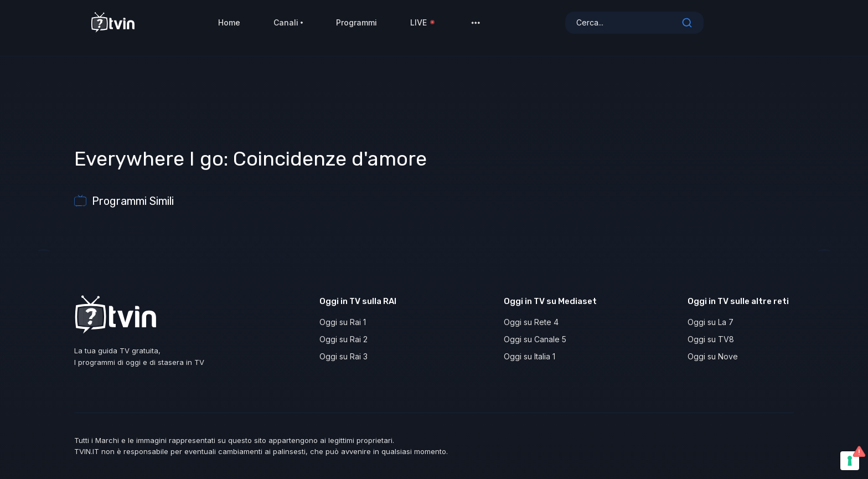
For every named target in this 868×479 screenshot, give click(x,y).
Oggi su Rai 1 (343, 322)
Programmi (356, 27)
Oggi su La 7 (711, 322)
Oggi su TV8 (711, 339)
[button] (476, 28)
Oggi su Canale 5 (535, 339)
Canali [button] (288, 27)
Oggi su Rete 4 (531, 322)
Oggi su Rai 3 (343, 356)
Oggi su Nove (713, 356)
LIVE (423, 27)
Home (229, 27)
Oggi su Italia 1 (529, 356)
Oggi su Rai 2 (343, 339)
